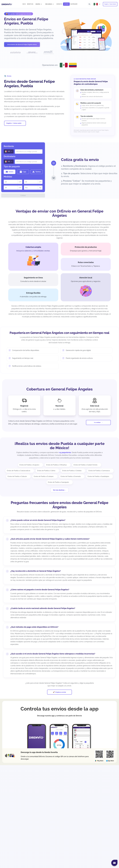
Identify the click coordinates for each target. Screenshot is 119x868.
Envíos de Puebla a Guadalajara (98, 476)
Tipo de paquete (12, 167)
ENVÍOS (39, 4)
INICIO (24, 4)
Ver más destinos (59, 490)
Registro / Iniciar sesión (14, 123)
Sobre (10, 172)
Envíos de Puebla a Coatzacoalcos (19, 471)
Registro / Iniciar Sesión (110, 4)
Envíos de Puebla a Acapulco (29, 465)
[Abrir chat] (114, 863)
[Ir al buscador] (89, 4)
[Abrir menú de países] (97, 4)
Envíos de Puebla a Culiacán (17, 476)
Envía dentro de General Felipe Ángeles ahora (22, 44)
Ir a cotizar (97, 422)
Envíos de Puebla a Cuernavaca (99, 471)
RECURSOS (50, 4)
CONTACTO (59, 4)
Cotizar (23, 195)
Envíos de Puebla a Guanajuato (58, 482)
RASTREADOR (74, 4)
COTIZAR (66, 4)
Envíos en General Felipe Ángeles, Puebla (26, 21)
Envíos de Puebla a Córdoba (72, 471)
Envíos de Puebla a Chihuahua (56, 465)
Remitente (9, 146)
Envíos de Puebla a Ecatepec (44, 476)
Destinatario (10, 156)
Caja (23, 172)
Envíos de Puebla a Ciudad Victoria (85, 465)
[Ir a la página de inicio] (7, 4)
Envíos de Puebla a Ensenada (71, 476)
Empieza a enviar (61, 692)
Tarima (37, 172)
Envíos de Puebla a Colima (46, 471)
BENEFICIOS (30, 4)
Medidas (8, 177)
